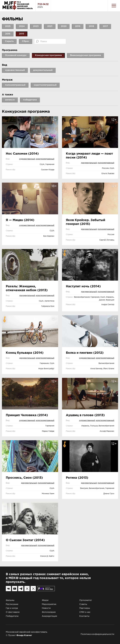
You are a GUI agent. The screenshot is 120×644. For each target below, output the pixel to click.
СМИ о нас (85, 612)
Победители (12, 616)
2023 (36, 26)
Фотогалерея (49, 612)
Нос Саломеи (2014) (22, 154)
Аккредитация (49, 616)
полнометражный (106, 163)
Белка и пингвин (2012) (85, 353)
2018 (91, 26)
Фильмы (10, 600)
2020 (64, 26)
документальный (89, 163)
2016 (8, 34)
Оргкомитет (86, 600)
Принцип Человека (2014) (27, 415)
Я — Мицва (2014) (20, 220)
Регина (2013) (77, 478)
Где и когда (12, 608)
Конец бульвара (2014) (25, 353)
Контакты (84, 616)
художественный (27, 159)
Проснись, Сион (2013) (24, 478)
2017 (105, 26)
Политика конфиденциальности (97, 634)
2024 (22, 26)
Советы (83, 604)
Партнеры (85, 608)
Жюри (45, 600)
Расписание (12, 604)
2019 (78, 26)
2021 (50, 26)
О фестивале (13, 612)
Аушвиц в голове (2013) (85, 415)
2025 (8, 26)
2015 (22, 34)
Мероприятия (49, 604)
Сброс (26, 41)
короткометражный (45, 159)
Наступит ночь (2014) (83, 286)
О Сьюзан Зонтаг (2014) (25, 540)
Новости (46, 608)
